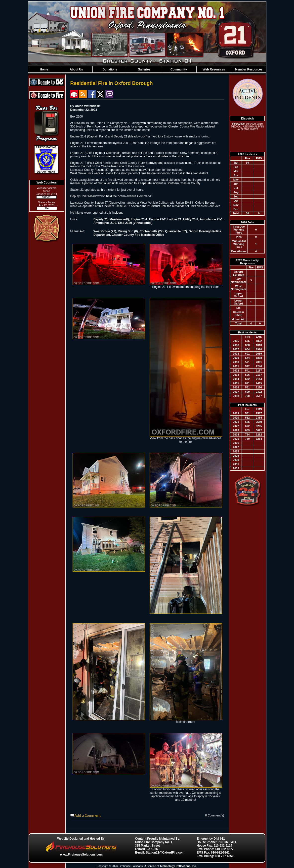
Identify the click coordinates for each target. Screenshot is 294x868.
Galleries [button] (144, 69)
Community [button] (179, 69)
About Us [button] (76, 69)
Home (44, 69)
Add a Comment (88, 815)
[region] (147, 69)
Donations (110, 69)
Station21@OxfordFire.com (165, 853)
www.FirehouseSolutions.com (81, 855)
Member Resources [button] (249, 69)
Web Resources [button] (214, 69)
